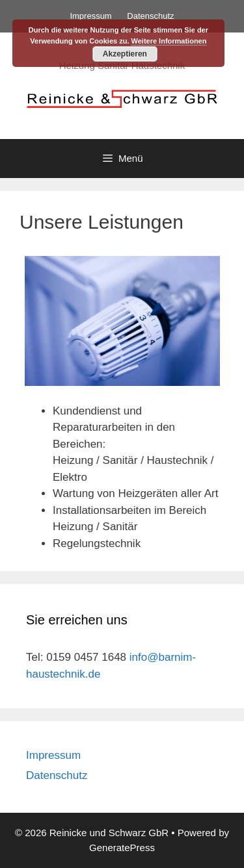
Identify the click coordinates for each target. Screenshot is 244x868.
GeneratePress (122, 848)
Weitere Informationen (169, 41)
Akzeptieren (125, 54)
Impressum (90, 16)
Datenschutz (150, 16)
